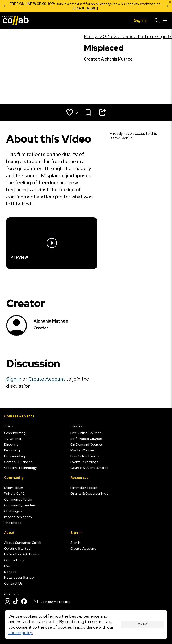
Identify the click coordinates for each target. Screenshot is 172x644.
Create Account (47, 379)
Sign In (14, 379)
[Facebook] (24, 601)
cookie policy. (21, 633)
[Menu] (165, 21)
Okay (142, 624)
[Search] (157, 21)
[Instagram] (7, 601)
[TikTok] (16, 601)
